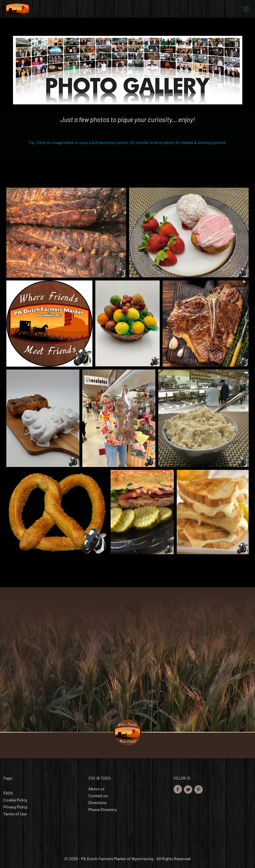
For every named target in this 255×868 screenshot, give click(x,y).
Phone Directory (103, 809)
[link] (128, 70)
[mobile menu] (246, 9)
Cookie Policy (15, 800)
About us (96, 789)
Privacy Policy (15, 807)
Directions (98, 803)
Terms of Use (15, 814)
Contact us (98, 796)
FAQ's (8, 793)
